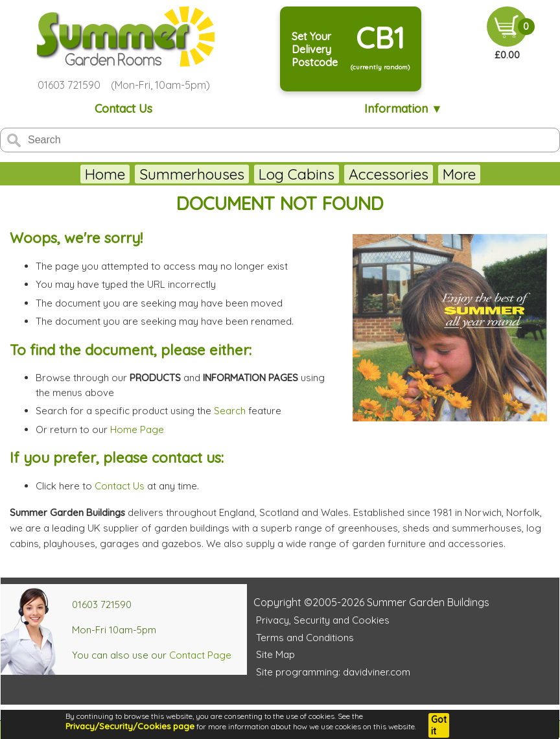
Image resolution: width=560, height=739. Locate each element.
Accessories (353, 174)
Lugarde (435, 174)
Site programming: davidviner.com (333, 672)
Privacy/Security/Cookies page (130, 726)
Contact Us (123, 109)
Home (69, 174)
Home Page (137, 429)
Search (230, 411)
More (494, 174)
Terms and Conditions (305, 638)
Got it (439, 725)
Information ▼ (403, 109)
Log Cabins (261, 174)
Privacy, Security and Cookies (323, 620)
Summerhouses (156, 174)
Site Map (275, 654)
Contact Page (200, 655)
